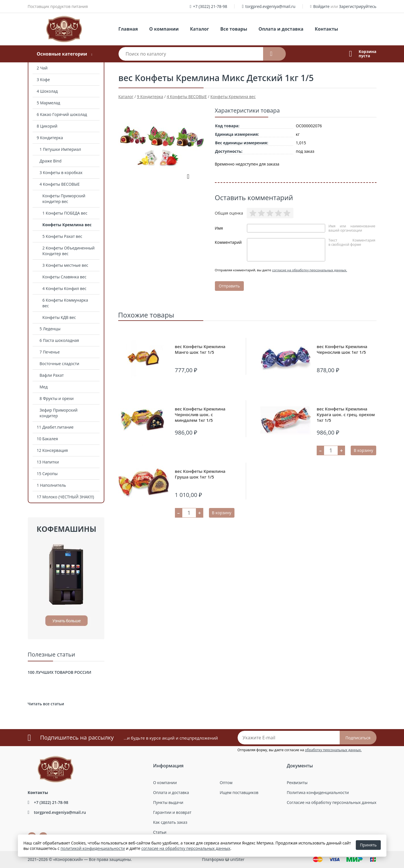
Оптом (226, 783)
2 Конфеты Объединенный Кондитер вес (69, 251)
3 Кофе (43, 80)
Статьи (160, 832)
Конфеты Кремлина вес (67, 225)
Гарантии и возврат (172, 812)
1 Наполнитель (51, 485)
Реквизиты (297, 783)
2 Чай (42, 68)
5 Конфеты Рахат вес (62, 236)
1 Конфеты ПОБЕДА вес (65, 213)
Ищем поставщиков (239, 792)
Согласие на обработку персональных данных (331, 802)
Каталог (199, 29)
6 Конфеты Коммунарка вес (65, 303)
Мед (44, 387)
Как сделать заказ (170, 822)
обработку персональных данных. (333, 750)
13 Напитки (48, 462)
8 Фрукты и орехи (57, 398)
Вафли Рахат (52, 375)
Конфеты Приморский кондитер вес (64, 199)
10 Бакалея (47, 439)
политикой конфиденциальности (93, 848)
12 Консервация (52, 450)
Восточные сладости (60, 364)
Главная (128, 29)
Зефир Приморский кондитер (59, 413)
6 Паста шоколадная (59, 340)
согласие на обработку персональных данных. (310, 270)
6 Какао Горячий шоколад (62, 114)
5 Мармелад (49, 103)
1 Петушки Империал (60, 149)
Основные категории (62, 54)
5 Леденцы (50, 329)
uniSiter (237, 859)
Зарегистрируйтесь (358, 6)
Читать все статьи (46, 704)
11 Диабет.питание (55, 427)
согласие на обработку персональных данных (186, 848)
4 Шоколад (47, 91)
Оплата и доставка (281, 29)
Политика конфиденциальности (318, 792)
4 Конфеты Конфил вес (64, 288)
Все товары (234, 29)
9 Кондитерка (50, 138)
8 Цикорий (47, 126)
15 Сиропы (47, 474)
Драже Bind (51, 161)
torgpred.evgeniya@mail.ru (270, 6)
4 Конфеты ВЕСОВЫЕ (60, 184)
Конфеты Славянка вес (64, 277)
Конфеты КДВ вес (59, 317)
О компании (164, 29)
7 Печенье (50, 352)
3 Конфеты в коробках (61, 172)
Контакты (326, 29)
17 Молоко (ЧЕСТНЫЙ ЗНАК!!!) (65, 497)
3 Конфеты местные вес (65, 265)
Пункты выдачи (168, 802)
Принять (368, 845)
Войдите (321, 6)
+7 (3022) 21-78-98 (210, 6)
